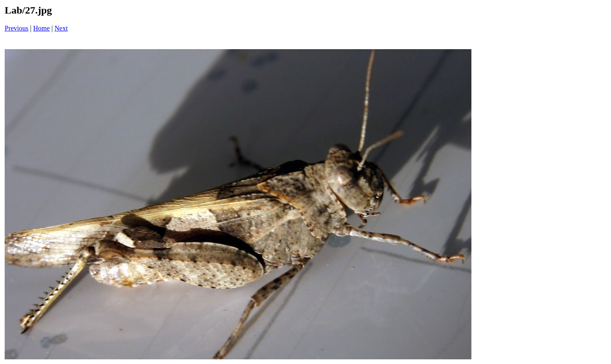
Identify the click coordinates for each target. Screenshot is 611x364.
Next (61, 28)
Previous (17, 28)
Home (41, 28)
